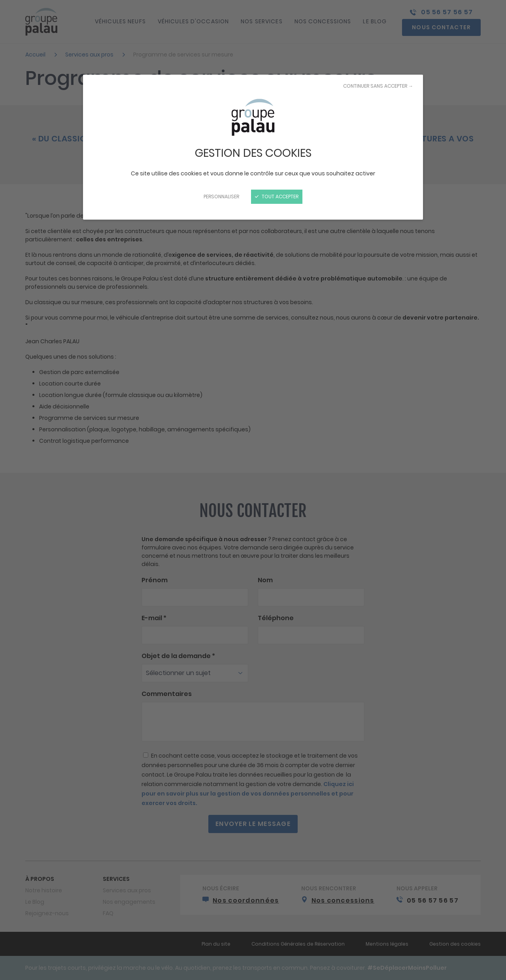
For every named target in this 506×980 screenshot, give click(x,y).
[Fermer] (253, 490)
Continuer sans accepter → (378, 86)
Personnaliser (221, 197)
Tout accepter (277, 197)
